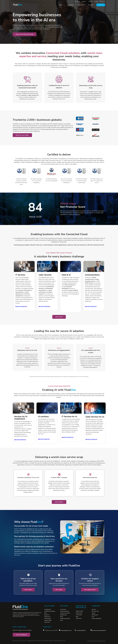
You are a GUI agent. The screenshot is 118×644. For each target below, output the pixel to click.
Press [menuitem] (93, 617)
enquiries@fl (64, 630)
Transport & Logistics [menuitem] (65, 613)
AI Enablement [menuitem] (71, 5)
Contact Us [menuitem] (101, 5)
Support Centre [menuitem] (80, 611)
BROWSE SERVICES (44, 439)
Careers (90, 1)
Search (78, 1)
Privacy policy (16, 641)
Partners (96, 1)
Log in (103, 1)
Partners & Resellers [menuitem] (97, 619)
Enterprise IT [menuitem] (47, 617)
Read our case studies (22, 135)
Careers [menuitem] (94, 613)
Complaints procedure (31, 641)
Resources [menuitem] (92, 5)
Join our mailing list (21, 635)
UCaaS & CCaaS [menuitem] (48, 620)
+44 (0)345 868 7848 (81, 630)
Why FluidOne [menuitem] (82, 5)
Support (84, 1)
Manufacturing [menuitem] (63, 615)
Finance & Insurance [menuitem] (65, 611)
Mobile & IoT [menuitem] (47, 622)
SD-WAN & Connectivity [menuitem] (50, 611)
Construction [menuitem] (63, 609)
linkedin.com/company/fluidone (99, 630)
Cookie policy (23, 641)
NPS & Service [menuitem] (95, 615)
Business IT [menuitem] (47, 615)
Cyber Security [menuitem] (48, 619)
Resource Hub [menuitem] (79, 613)
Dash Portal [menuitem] (79, 618)
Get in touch (59, 317)
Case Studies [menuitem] (79, 615)
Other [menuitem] (62, 620)
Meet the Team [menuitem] (95, 611)
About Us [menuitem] (94, 609)
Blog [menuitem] (77, 617)
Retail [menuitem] (62, 617)
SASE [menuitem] (46, 613)
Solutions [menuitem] (62, 5)
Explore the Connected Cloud (24, 34)
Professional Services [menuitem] (65, 619)
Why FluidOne (59, 502)
